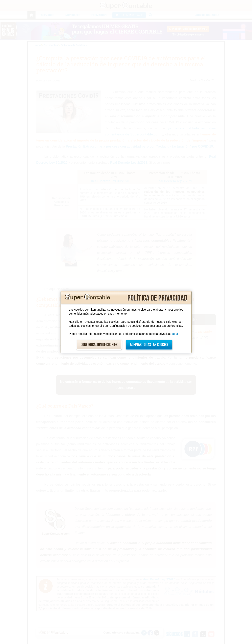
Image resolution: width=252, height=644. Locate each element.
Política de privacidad (157, 298)
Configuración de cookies (99, 345)
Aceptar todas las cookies (149, 345)
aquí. (175, 334)
